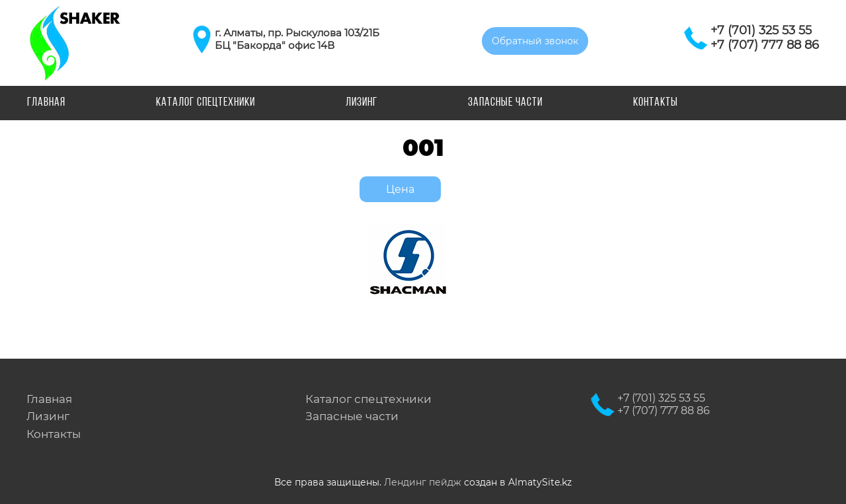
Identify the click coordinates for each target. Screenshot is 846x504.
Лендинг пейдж (423, 482)
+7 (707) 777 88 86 (765, 45)
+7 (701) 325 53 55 (761, 30)
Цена (400, 189)
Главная (46, 103)
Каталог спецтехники (206, 103)
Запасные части (505, 103)
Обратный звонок (535, 41)
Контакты (656, 103)
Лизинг (362, 103)
